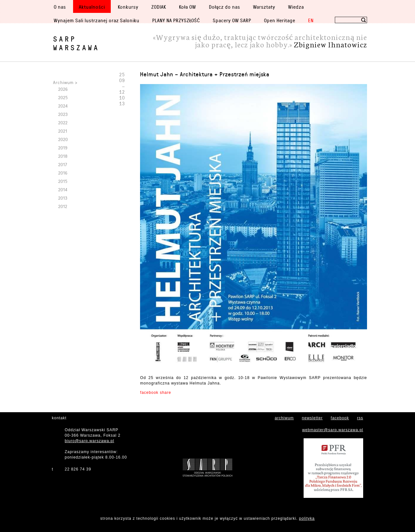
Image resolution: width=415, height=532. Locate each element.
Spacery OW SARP (232, 20)
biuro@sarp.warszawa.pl (90, 441)
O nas (60, 7)
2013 (63, 198)
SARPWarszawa (76, 43)
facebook (340, 418)
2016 (63, 173)
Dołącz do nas (225, 7)
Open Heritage (280, 20)
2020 (63, 139)
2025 (63, 97)
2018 (63, 156)
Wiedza (296, 7)
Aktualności (92, 7)
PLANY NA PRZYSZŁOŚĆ (176, 20)
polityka (307, 518)
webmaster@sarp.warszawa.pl (333, 430)
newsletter (312, 418)
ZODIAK (159, 7)
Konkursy (128, 7)
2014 (63, 190)
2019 (63, 148)
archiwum (284, 418)
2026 (63, 89)
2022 (63, 123)
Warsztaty (264, 7)
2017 (63, 164)
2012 (63, 206)
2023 (63, 114)
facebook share (156, 393)
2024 (63, 106)
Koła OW (188, 7)
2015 (63, 181)
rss (360, 418)
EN (311, 20)
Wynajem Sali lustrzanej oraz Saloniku (97, 20)
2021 (63, 131)
